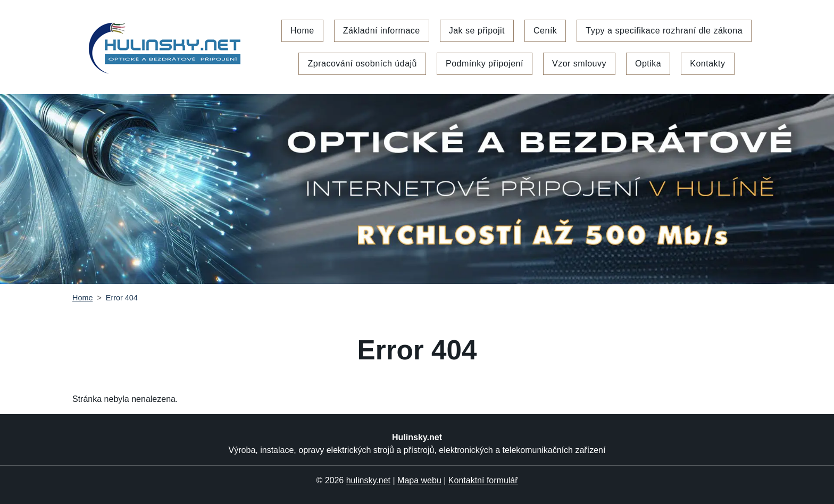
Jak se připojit (477, 31)
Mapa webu (419, 480)
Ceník (545, 31)
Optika (648, 64)
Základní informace (382, 31)
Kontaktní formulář (483, 480)
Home (302, 31)
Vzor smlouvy (579, 64)
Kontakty (707, 64)
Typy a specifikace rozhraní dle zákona (664, 31)
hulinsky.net (368, 480)
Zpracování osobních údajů (362, 64)
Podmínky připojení (485, 64)
